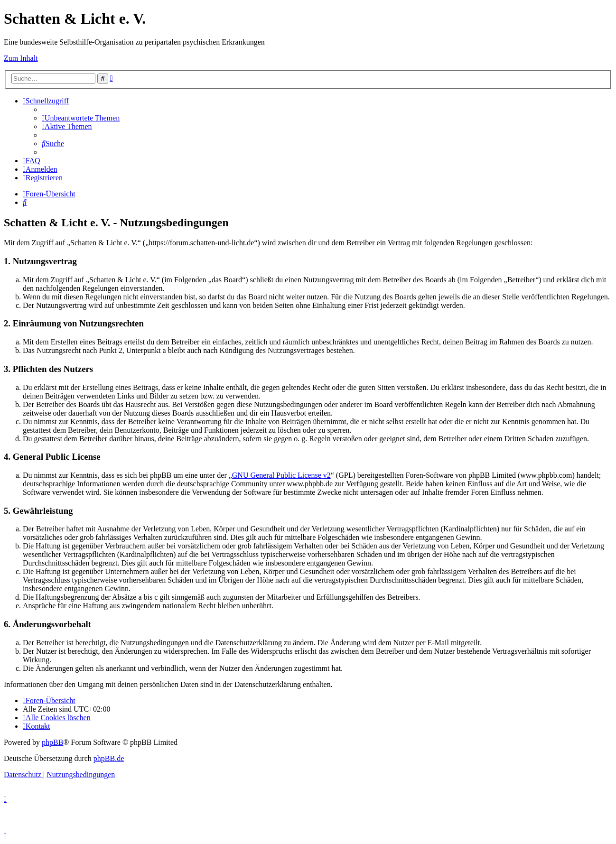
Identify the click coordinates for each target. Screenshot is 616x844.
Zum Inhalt (21, 58)
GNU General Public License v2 (281, 475)
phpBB (52, 742)
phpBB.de (109, 758)
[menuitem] (81, 118)
